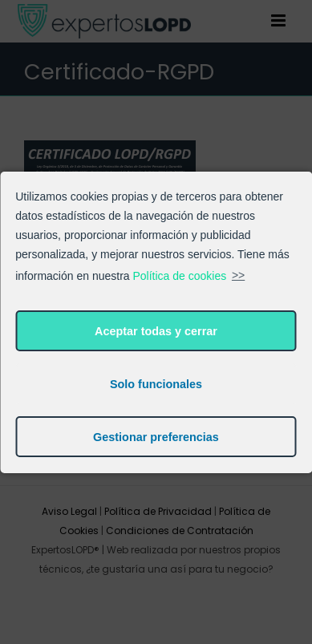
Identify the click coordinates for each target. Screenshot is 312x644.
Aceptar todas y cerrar (156, 331)
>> (238, 275)
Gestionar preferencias (156, 437)
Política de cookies (180, 275)
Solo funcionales (156, 384)
